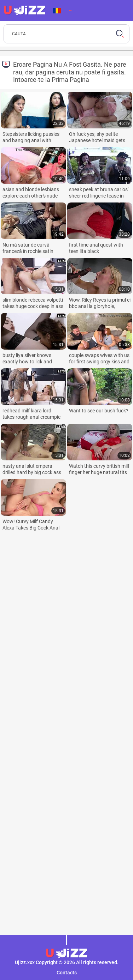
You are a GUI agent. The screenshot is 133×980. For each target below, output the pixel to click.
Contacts (67, 973)
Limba (57, 11)
